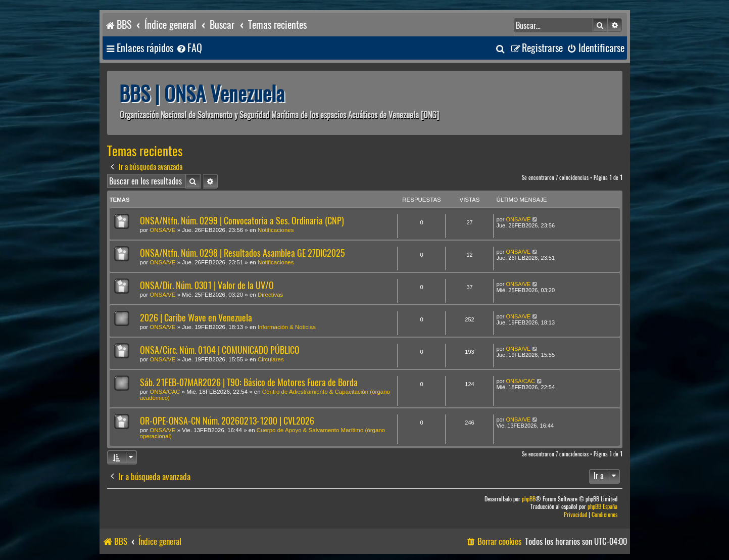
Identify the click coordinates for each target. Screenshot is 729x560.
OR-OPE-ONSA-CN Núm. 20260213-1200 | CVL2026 (227, 421)
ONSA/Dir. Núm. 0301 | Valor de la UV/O (207, 285)
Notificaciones (276, 230)
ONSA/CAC (165, 392)
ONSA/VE (162, 230)
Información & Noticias (287, 327)
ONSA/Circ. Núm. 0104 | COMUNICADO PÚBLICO (220, 350)
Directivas (270, 295)
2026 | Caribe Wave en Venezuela (196, 318)
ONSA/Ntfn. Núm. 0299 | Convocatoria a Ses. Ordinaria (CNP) (242, 221)
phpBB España (602, 507)
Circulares (271, 359)
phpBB (529, 499)
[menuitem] (189, 48)
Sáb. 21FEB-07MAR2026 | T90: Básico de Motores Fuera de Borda (249, 382)
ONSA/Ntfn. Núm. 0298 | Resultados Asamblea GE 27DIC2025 (242, 253)
